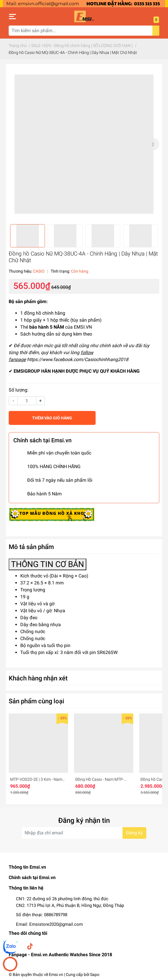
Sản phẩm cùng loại (36, 701)
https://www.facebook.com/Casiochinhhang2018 (78, 359)
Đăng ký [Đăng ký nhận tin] (134, 833)
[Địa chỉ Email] (84, 833)
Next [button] (153, 144)
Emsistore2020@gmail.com (56, 924)
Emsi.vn (56, 974)
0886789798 (56, 915)
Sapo (95, 974)
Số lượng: (19, 390)
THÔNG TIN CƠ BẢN (48, 564)
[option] (84, 144)
